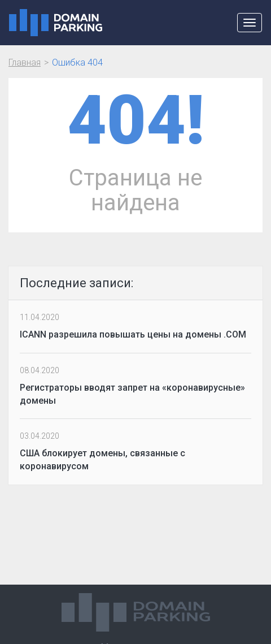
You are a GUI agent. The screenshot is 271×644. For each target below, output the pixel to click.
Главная (25, 62)
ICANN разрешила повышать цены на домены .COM (133, 334)
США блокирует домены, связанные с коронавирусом (102, 460)
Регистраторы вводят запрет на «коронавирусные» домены (132, 394)
